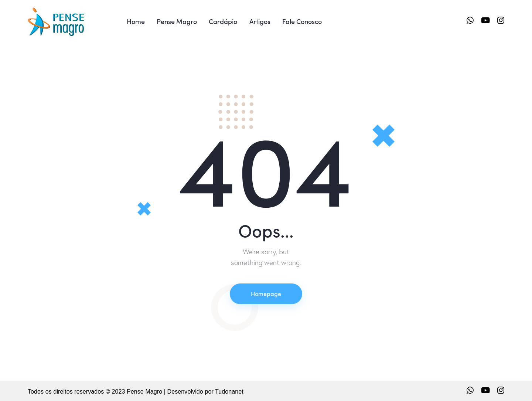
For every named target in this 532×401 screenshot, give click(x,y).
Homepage (266, 293)
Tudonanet (229, 392)
